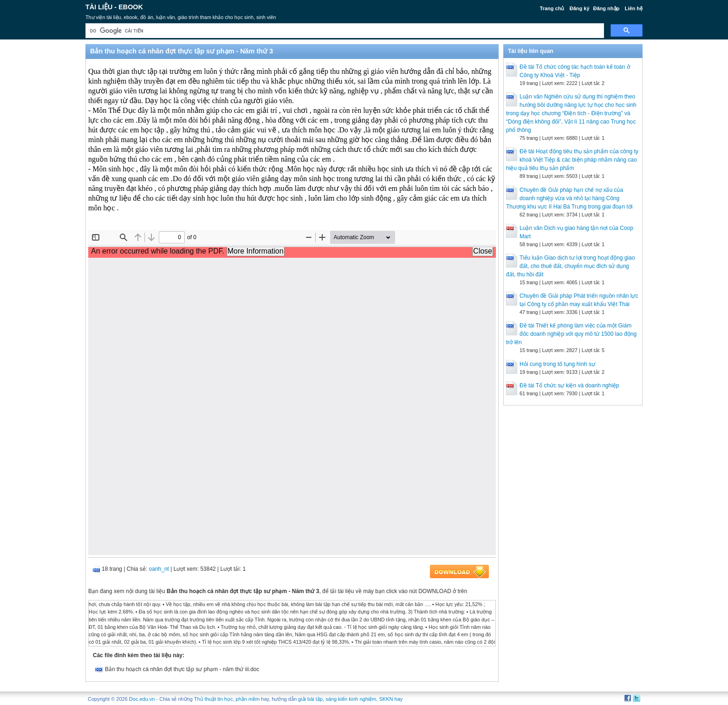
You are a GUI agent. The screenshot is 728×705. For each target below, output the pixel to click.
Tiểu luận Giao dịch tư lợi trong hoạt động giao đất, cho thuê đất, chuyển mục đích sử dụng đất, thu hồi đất (570, 266)
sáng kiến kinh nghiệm (351, 699)
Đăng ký (580, 8)
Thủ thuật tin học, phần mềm (227, 699)
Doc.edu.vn (142, 699)
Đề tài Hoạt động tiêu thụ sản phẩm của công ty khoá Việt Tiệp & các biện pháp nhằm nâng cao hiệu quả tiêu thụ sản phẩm (572, 160)
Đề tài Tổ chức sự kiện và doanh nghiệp (569, 385)
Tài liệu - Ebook (114, 7)
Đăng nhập (607, 8)
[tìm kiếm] (344, 31)
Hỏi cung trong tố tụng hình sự (557, 364)
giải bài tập (310, 699)
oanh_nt (159, 569)
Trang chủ (552, 8)
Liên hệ (634, 8)
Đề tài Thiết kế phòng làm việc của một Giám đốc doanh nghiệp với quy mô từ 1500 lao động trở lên (571, 334)
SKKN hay (391, 699)
